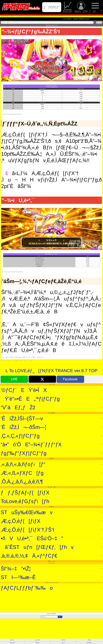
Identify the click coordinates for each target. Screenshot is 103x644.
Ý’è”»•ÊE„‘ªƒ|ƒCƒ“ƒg (30, 399)
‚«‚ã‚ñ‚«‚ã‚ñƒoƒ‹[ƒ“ (23, 464)
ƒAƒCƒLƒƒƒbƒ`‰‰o (27, 588)
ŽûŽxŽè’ (68, 7)
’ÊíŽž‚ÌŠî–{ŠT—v (22, 418)
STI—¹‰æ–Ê (18, 577)
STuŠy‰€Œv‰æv (27, 512)
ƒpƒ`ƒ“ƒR (38, 640)
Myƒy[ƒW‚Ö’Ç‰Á (51, 614)
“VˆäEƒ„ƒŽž (18, 407)
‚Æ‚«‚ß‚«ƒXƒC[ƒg (22, 473)
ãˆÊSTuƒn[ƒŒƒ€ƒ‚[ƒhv (37, 547)
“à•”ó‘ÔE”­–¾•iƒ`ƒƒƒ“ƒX (31, 444)
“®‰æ (89, 640)
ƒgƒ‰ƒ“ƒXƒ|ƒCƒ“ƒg (24, 453)
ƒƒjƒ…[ (95, 7)
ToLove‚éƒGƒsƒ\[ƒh (25, 501)
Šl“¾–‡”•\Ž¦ (16, 569)
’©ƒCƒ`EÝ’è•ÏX (24, 390)
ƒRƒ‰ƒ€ (63, 640)
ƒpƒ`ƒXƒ (12, 640)
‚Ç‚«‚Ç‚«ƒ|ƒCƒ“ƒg (20, 436)
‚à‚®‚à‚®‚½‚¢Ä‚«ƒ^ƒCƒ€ (29, 556)
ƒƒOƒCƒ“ (52, 7)
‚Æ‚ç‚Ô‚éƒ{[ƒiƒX (21, 521)
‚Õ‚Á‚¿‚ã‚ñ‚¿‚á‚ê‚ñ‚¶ (22, 482)
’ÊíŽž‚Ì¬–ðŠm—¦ (23, 427)
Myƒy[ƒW (81, 7)
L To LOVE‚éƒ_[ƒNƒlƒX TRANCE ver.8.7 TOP (51, 371)
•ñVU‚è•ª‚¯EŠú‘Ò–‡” (32, 538)
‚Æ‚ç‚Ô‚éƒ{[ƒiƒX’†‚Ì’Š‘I (27, 530)
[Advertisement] (43, 602)
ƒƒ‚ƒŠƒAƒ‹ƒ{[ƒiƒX (25, 493)
